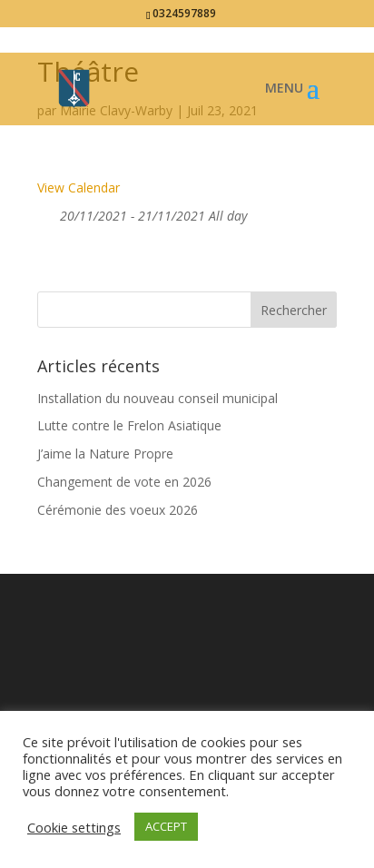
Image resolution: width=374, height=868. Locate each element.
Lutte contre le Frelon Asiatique (129, 425)
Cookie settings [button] (74, 827)
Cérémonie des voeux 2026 (118, 510)
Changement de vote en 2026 (124, 482)
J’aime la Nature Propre (105, 454)
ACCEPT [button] (166, 826)
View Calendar (79, 187)
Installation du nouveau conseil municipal (157, 398)
